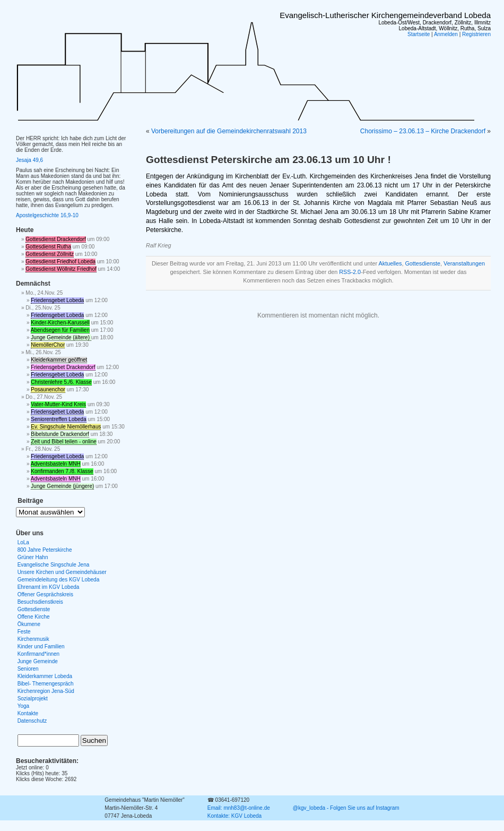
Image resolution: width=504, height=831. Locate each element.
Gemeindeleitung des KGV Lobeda (59, 580)
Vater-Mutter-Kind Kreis (58, 404)
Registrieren (476, 34)
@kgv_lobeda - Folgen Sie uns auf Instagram (346, 808)
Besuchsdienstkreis (40, 602)
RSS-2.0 (350, 272)
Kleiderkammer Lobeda (45, 676)
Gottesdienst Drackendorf (55, 239)
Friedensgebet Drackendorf (63, 367)
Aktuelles (390, 263)
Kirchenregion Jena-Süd (46, 691)
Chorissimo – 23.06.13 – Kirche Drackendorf (423, 131)
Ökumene (29, 624)
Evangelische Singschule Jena (54, 565)
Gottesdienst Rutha (48, 247)
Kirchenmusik (33, 639)
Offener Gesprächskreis (45, 594)
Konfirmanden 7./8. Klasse (62, 471)
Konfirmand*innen (39, 654)
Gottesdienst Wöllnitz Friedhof (61, 269)
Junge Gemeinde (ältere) (61, 337)
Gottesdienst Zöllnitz (50, 254)
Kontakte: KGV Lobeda (234, 816)
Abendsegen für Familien (60, 330)
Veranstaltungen (464, 263)
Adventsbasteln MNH (56, 464)
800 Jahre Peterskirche (45, 550)
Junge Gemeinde (38, 661)
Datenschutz (32, 721)
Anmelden (446, 34)
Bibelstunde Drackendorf (60, 434)
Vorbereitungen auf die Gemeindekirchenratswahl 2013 (229, 131)
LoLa (23, 542)
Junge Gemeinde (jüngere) (62, 486)
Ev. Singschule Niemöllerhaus (66, 427)
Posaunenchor (48, 389)
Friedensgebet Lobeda (57, 300)
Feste (24, 632)
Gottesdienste (423, 263)
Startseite (419, 34)
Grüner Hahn (33, 557)
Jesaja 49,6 (29, 160)
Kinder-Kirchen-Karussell (60, 323)
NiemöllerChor (48, 345)
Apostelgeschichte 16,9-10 (47, 215)
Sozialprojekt (33, 699)
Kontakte (28, 713)
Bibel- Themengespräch (46, 684)
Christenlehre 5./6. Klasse (61, 382)
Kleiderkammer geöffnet (59, 360)
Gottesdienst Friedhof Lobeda (60, 262)
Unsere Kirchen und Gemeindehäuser (62, 572)
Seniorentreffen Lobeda (58, 419)
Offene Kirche (34, 617)
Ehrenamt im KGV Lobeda (49, 587)
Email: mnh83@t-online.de (239, 808)
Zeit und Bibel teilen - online (63, 442)
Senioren (28, 669)
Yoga (23, 706)
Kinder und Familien (41, 646)
